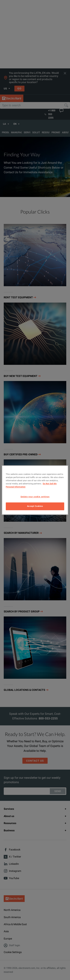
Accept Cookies (35, 506)
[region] (35, 490)
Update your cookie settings (35, 497)
